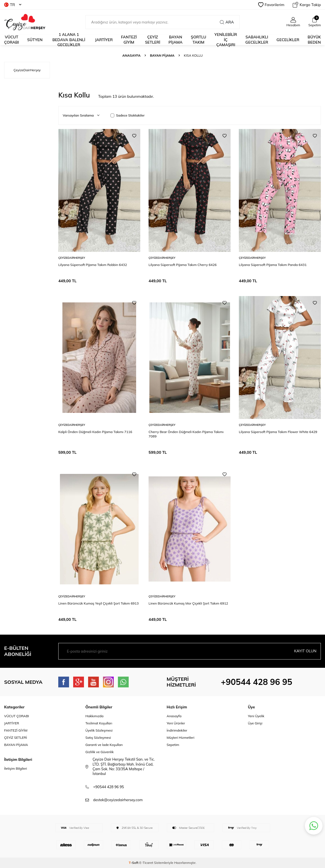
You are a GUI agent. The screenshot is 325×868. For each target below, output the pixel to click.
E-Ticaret (146, 863)
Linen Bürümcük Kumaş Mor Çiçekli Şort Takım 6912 (188, 603)
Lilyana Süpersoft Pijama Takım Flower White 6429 (278, 432)
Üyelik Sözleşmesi (99, 730)
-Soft (134, 863)
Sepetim (173, 745)
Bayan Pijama (162, 55)
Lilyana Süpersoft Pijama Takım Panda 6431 (273, 265)
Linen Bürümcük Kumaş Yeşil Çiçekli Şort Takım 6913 (98, 603)
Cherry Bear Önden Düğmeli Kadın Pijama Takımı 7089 (186, 434)
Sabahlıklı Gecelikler (257, 40)
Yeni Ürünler (176, 723)
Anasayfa (131, 55)
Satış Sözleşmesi (98, 738)
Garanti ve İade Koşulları (104, 745)
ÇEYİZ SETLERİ (153, 40)
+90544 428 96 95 (257, 682)
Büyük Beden (314, 40)
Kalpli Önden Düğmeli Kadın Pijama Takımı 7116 (95, 432)
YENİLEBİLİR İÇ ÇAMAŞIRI (226, 40)
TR (13, 5)
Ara (227, 22)
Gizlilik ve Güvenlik (99, 752)
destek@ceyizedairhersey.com (118, 800)
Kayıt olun (305, 651)
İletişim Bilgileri (16, 768)
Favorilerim (271, 5)
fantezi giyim (129, 40)
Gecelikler (288, 40)
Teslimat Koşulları (99, 723)
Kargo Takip (307, 5)
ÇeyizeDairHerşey (72, 258)
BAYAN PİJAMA (175, 40)
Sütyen (35, 40)
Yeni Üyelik (256, 716)
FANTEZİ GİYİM (16, 730)
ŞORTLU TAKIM (198, 40)
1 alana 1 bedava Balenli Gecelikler (69, 40)
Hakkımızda (94, 716)
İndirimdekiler (177, 730)
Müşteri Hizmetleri (181, 738)
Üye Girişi (255, 723)
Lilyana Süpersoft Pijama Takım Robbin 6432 (93, 265)
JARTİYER (104, 40)
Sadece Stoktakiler (128, 115)
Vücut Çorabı (12, 40)
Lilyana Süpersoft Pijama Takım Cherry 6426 (183, 265)
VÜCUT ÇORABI (17, 716)
